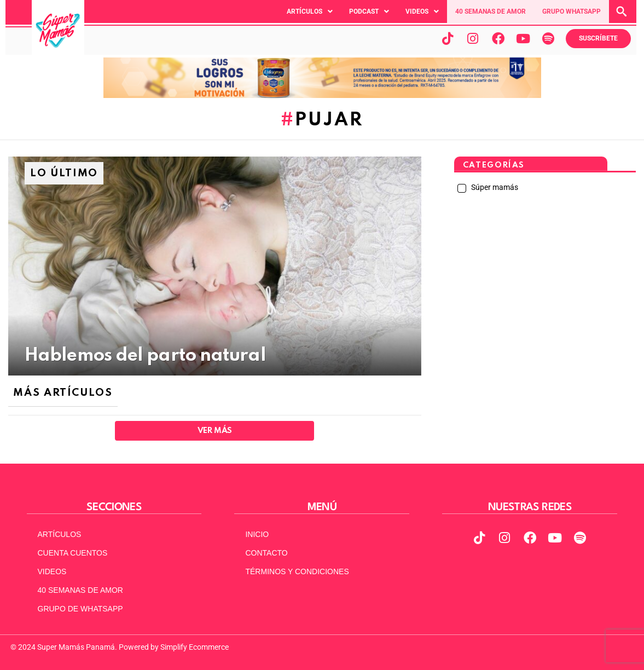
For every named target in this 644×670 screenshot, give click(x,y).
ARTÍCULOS (60, 534)
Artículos (310, 11)
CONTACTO (266, 553)
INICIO (257, 534)
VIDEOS (52, 571)
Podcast (369, 11)
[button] (310, 11)
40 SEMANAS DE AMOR (491, 11)
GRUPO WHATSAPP (572, 11)
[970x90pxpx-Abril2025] (322, 95)
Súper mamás (494, 187)
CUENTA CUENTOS (73, 553)
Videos (422, 11)
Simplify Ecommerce (195, 647)
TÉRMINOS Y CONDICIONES (297, 571)
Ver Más (215, 431)
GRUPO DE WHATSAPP (80, 609)
